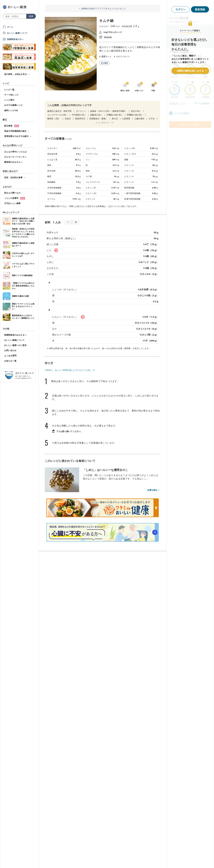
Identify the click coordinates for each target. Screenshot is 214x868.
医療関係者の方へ (15, 39)
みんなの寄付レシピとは (15, 152)
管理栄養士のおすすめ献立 (16, 136)
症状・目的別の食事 (13, 177)
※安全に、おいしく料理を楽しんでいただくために (68, 370)
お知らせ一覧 (10, 361)
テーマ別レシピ (11, 95)
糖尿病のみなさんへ (13, 162)
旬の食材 (104, 63)
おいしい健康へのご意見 (15, 345)
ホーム (10, 27)
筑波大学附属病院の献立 (15, 131)
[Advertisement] (107, 861)
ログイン (181, 9)
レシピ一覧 (9, 90)
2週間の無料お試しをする (190, 71)
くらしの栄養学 (15, 198)
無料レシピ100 (11, 110)
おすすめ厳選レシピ (13, 105)
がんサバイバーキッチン (15, 157)
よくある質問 (10, 356)
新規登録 (200, 9)
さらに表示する (103, 123)
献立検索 (12, 126)
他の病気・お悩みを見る (16, 74)
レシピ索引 (9, 100)
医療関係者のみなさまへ (15, 335)
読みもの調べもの (12, 193)
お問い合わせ (10, 350)
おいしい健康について (17, 33)
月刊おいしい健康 (12, 203)
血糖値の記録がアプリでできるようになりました (104, 9)
